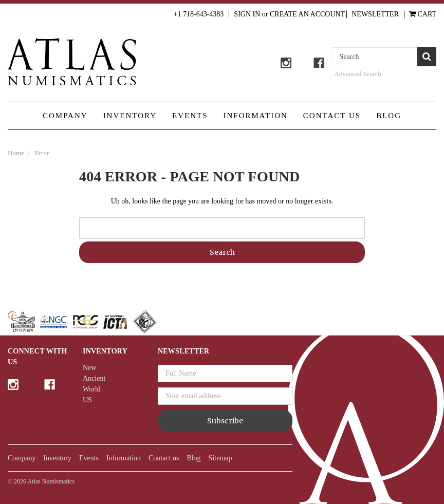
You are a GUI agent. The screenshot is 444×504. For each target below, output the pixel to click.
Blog (389, 116)
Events (190, 116)
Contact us (332, 116)
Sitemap (220, 458)
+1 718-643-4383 (199, 14)
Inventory (130, 116)
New (89, 368)
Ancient (94, 378)
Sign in (247, 14)
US (87, 400)
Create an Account (307, 14)
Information (256, 116)
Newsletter (375, 14)
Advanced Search (358, 74)
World (92, 389)
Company (65, 116)
